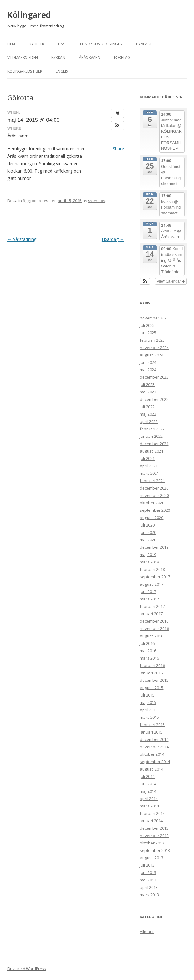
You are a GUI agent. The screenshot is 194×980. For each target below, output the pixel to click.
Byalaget (145, 44)
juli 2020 (147, 525)
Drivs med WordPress (26, 969)
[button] (118, 126)
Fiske (62, 44)
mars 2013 (149, 895)
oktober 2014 (152, 754)
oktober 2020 (152, 503)
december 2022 (154, 399)
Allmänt (147, 932)
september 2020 (155, 510)
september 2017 (155, 577)
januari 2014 (151, 821)
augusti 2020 (152, 518)
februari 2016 (152, 665)
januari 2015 (151, 732)
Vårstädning (22, 239)
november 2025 (154, 318)
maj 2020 (148, 540)
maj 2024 (148, 370)
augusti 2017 (152, 584)
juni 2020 (148, 532)
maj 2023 (148, 392)
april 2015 (149, 710)
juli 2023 (147, 384)
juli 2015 (147, 695)
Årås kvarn (90, 57)
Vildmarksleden (23, 57)
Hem (11, 44)
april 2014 (149, 799)
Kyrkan (58, 57)
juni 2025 (148, 333)
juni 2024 (148, 362)
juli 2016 (147, 643)
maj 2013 (148, 880)
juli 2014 (147, 776)
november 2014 (154, 747)
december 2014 (154, 739)
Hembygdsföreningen (101, 44)
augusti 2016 (152, 636)
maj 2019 (148, 555)
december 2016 (154, 621)
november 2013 (154, 836)
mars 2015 (149, 717)
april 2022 (149, 421)
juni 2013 (148, 872)
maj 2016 (148, 651)
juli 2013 (147, 865)
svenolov (97, 201)
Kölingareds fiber (25, 71)
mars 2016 (149, 658)
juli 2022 (147, 407)
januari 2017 (151, 614)
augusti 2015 (152, 688)
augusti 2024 (152, 355)
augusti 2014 (152, 769)
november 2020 (154, 495)
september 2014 (155, 762)
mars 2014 (149, 806)
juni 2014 (148, 784)
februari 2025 (152, 340)
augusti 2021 (152, 451)
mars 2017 (149, 599)
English (63, 71)
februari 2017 (152, 606)
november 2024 (154, 348)
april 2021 (149, 466)
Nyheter (36, 44)
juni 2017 (148, 592)
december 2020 (154, 488)
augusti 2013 (152, 858)
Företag (122, 57)
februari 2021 (152, 481)
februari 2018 (152, 569)
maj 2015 (148, 702)
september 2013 (155, 850)
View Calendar (171, 281)
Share (118, 149)
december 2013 (154, 828)
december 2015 (154, 680)
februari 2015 (152, 725)
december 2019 (154, 547)
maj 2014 (148, 791)
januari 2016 (151, 673)
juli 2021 (147, 458)
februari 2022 (152, 429)
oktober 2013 (152, 843)
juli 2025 (147, 325)
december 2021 (154, 444)
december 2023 (154, 377)
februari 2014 (152, 813)
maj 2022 (148, 414)
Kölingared (29, 15)
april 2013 (149, 887)
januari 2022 (151, 436)
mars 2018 (149, 562)
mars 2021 (149, 473)
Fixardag (113, 239)
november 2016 (154, 628)
